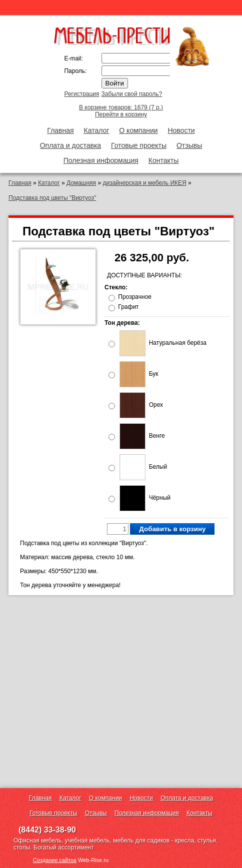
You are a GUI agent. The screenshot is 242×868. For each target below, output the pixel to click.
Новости (181, 130)
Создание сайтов (55, 860)
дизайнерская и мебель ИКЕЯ (144, 183)
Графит (128, 307)
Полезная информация (101, 160)
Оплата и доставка (70, 145)
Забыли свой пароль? (132, 94)
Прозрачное (135, 297)
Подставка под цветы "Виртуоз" (52, 198)
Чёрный (145, 498)
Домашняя (81, 183)
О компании (138, 130)
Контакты (163, 160)
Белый (143, 467)
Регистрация (81, 94)
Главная (60, 130)
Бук (139, 374)
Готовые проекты (139, 145)
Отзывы (189, 145)
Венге (142, 436)
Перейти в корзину (121, 114)
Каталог (97, 130)
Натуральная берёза (163, 343)
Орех (141, 405)
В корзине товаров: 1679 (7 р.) (121, 107)
